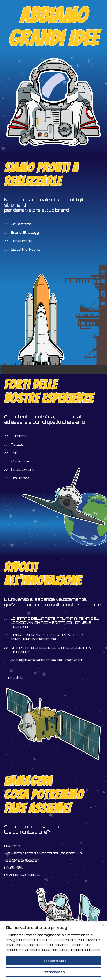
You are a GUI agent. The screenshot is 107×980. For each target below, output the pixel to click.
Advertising (21, 224)
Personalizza (54, 972)
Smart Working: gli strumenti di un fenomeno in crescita (47, 637)
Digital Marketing (25, 249)
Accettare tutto (54, 961)
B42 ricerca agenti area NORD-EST (47, 660)
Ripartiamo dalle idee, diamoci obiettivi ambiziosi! (52, 650)
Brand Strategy (25, 232)
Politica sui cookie (86, 950)
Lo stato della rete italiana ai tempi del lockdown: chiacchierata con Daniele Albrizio (55, 622)
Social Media (22, 241)
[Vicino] (103, 925)
